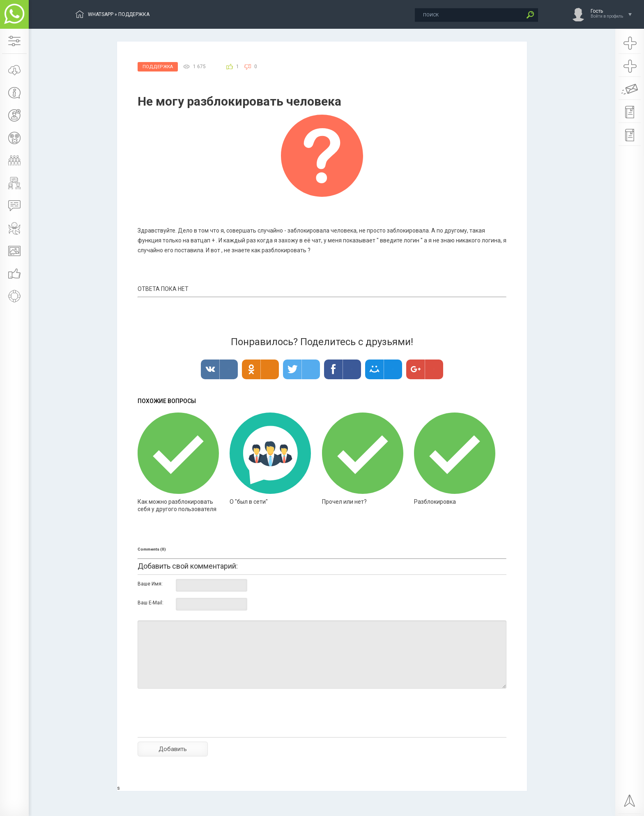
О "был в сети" (249, 502)
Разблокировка (435, 502)
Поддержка (158, 67)
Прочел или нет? (344, 502)
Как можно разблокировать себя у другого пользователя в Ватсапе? (177, 509)
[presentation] (200, 727)
